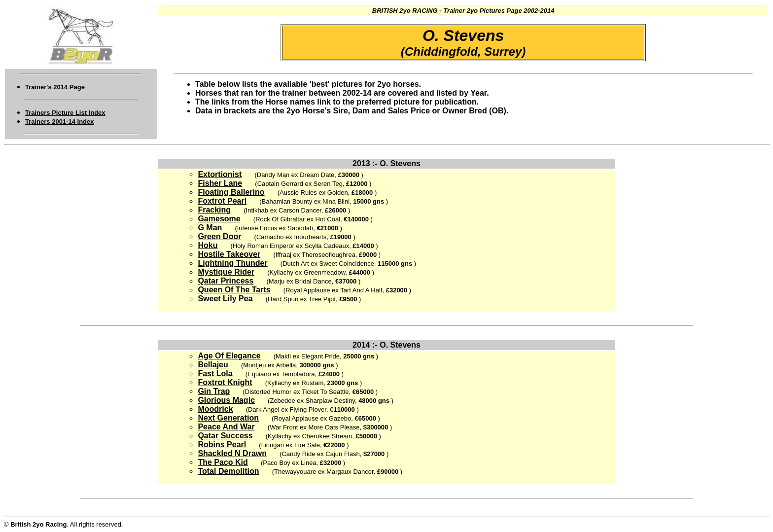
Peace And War (226, 427)
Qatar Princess (226, 281)
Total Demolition (228, 471)
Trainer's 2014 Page (55, 87)
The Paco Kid (223, 462)
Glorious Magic (226, 400)
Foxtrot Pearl (222, 201)
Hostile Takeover (229, 254)
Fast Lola (215, 373)
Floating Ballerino (231, 192)
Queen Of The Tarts (234, 290)
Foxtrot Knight (225, 382)
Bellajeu (213, 365)
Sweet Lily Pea (225, 299)
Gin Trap (214, 391)
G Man (210, 228)
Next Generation (228, 418)
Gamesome (219, 219)
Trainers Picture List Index (65, 113)
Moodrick (215, 409)
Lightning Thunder (232, 263)
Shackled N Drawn (232, 453)
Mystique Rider (226, 272)
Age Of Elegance (229, 356)
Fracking (214, 210)
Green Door (219, 236)
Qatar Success (225, 436)
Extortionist (220, 174)
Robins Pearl (222, 444)
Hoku (208, 245)
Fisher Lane (220, 183)
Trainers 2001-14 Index (59, 122)
